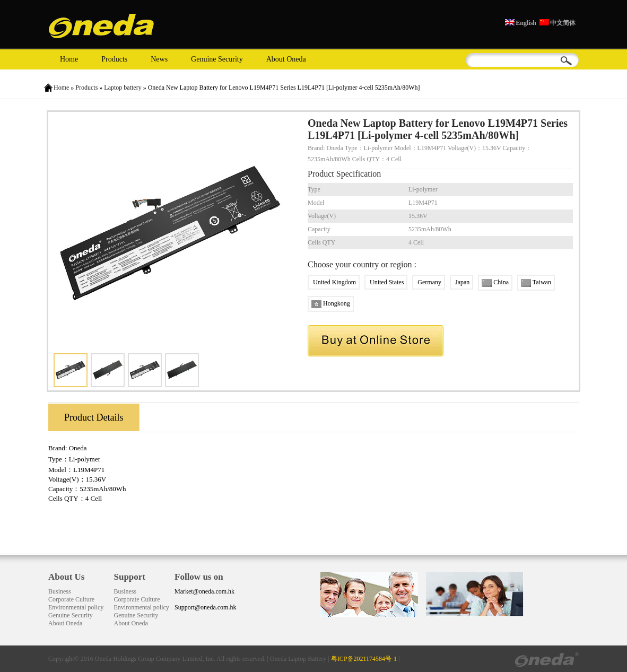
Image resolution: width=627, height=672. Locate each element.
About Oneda (286, 59)
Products (114, 59)
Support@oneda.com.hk (205, 607)
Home (69, 59)
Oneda (78, 448)
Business (60, 591)
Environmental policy (76, 607)
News (159, 59)
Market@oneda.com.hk (204, 591)
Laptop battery (123, 88)
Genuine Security (217, 59)
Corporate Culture (71, 599)
